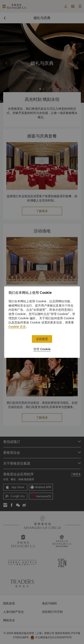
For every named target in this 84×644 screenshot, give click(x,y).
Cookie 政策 (17, 327)
